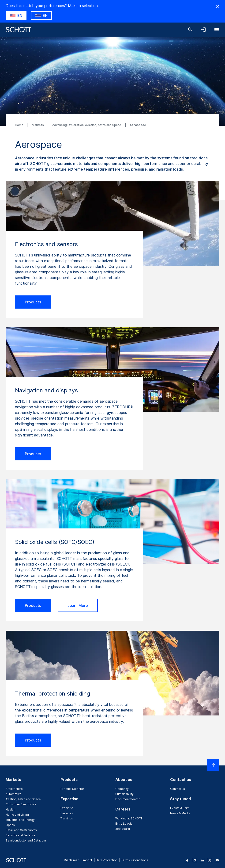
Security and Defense (21, 835)
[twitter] (210, 860)
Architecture (14, 789)
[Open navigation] (217, 30)
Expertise (67, 808)
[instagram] (195, 860)
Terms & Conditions (135, 860)
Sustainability (124, 794)
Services (67, 813)
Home (20, 125)
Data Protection (107, 860)
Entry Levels (124, 824)
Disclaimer (71, 860)
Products (33, 302)
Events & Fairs (180, 808)
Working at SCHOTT (129, 818)
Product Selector (72, 789)
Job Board (123, 829)
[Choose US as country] (16, 15)
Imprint (87, 860)
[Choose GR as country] (41, 15)
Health (10, 809)
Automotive (14, 794)
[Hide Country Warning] (217, 7)
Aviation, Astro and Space (23, 799)
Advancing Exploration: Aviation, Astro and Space (87, 125)
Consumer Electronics (21, 804)
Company (122, 789)
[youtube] (217, 860)
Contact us (178, 789)
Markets (38, 125)
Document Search (128, 799)
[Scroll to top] (213, 765)
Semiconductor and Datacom (26, 840)
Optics (10, 825)
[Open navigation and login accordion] (203, 30)
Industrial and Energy (20, 820)
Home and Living (17, 815)
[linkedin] (202, 860)
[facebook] (187, 860)
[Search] (190, 30)
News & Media (180, 813)
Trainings (67, 818)
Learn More (78, 605)
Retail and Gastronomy (21, 830)
